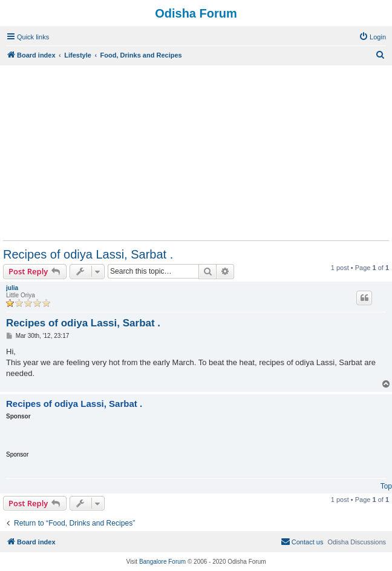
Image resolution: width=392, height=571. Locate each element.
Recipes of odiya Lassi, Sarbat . (88, 254)
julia (12, 288)
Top (386, 486)
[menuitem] (372, 37)
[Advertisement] (196, 153)
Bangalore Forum (162, 562)
